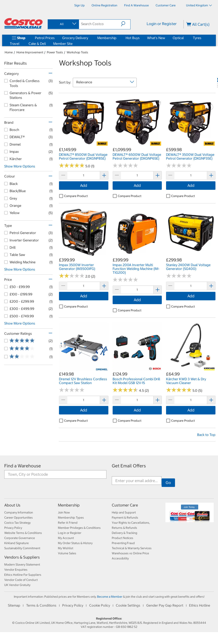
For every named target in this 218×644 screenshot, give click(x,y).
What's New (156, 38)
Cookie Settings (128, 605)
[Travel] (20, 44)
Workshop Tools (77, 52)
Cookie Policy (100, 605)
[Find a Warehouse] (136, 5)
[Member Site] (73, 44)
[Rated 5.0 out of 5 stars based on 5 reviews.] (179, 390)
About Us (12, 505)
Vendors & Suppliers (22, 557)
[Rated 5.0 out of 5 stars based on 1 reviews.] (72, 166)
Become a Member (110, 597)
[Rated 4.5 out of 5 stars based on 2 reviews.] (125, 390)
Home (9, 52)
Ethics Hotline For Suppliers (23, 575)
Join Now (64, 512)
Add (84, 185)
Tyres (197, 38)
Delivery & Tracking (124, 533)
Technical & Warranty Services (132, 548)
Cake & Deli (37, 44)
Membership (107, 38)
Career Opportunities (19, 518)
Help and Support (124, 512)
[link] (84, 144)
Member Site (63, 44)
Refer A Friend (68, 523)
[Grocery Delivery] (89, 38)
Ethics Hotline (200, 605)
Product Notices (123, 538)
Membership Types (71, 518)
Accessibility (120, 558)
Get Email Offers (129, 466)
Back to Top (206, 435)
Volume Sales (67, 553)
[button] (126, 24)
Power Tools (55, 52)
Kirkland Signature (16, 543)
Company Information (19, 512)
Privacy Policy (13, 528)
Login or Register (162, 24)
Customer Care (125, 505)
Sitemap (14, 605)
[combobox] (63, 24)
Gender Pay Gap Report (165, 605)
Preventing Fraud (123, 543)
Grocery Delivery (75, 38)
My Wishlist (66, 548)
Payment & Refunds (125, 518)
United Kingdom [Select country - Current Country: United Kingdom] (199, 5)
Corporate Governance (20, 538)
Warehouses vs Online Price (130, 553)
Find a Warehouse (23, 466)
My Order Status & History (75, 543)
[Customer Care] (166, 5)
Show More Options (20, 166)
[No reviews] (125, 166)
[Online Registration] (104, 5)
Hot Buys (133, 38)
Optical (178, 38)
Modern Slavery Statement (22, 565)
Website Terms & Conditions (23, 533)
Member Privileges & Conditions (79, 528)
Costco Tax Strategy (17, 523)
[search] (100, 24)
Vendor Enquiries (16, 570)
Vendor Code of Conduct (21, 580)
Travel (15, 44)
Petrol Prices (45, 38)
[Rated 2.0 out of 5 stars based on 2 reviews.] (72, 276)
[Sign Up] (80, 5)
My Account (66, 538)
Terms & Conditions (41, 605)
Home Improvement (30, 52)
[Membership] (117, 38)
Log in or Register (70, 533)
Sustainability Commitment (22, 548)
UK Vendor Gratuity (17, 585)
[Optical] (185, 38)
